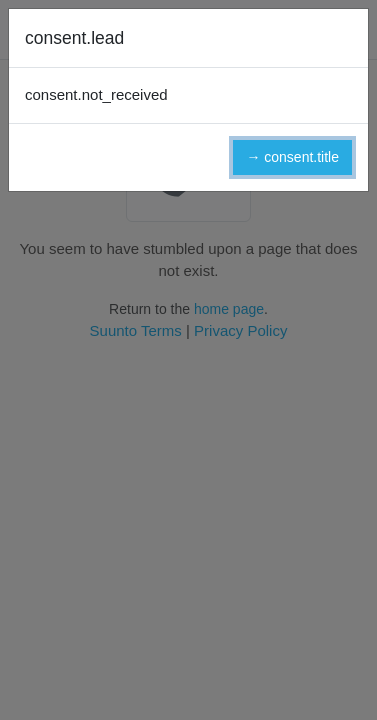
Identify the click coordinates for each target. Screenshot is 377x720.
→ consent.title (292, 157)
